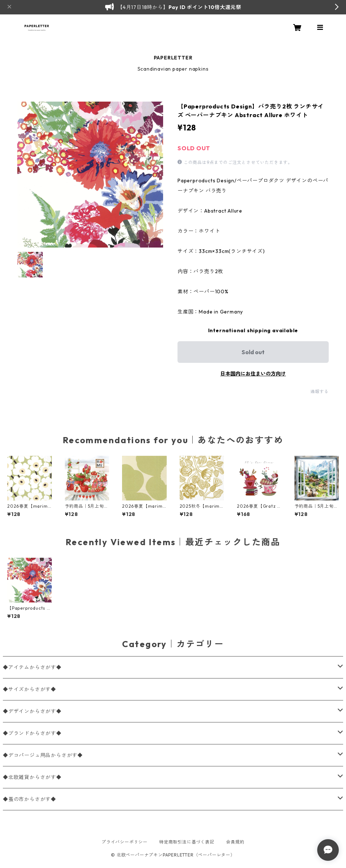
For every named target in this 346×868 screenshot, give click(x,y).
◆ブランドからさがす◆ (32, 733)
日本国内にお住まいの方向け (253, 374)
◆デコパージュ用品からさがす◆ (43, 755)
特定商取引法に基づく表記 (187, 842)
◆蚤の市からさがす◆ (30, 799)
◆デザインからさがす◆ (32, 711)
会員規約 (235, 842)
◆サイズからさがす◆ (30, 689)
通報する (320, 391)
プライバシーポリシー (125, 842)
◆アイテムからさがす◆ (32, 667)
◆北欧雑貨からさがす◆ (32, 777)
